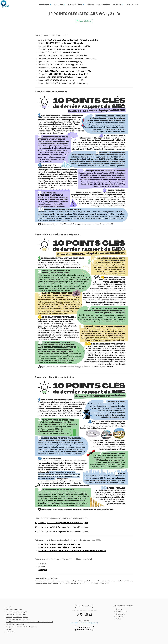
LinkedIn (42, 564)
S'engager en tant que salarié (16, 614)
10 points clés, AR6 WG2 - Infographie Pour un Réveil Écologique (62, 527)
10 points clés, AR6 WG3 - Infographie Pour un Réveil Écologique (62, 532)
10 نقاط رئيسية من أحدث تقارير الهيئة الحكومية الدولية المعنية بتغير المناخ (72, 40)
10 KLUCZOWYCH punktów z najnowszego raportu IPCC (68, 71)
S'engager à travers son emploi (16, 612)
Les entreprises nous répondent (17, 617)
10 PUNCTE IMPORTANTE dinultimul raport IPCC (67, 77)
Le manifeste (10, 632)
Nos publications (75, 4)
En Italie (118, 619)
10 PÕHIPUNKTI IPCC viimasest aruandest (62, 52)
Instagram (43, 570)
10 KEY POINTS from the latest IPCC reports (64, 43)
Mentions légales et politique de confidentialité (84, 628)
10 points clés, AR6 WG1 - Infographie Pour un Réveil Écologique (62, 523)
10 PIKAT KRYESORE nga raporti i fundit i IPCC (64, 80)
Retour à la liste (84, 21)
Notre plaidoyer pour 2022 (14, 609)
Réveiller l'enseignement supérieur (17, 619)
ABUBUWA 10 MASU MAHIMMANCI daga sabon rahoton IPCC (71, 58)
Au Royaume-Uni (121, 612)
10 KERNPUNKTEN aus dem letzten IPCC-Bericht (67, 55)
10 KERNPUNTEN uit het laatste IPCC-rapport (69, 68)
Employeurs (44, 4)
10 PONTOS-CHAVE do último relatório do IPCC (68, 74)
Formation (58, 4)
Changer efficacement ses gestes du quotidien (21, 627)
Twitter (42, 567)
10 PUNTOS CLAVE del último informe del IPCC (66, 49)
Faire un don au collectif (84, 606)
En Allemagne (120, 614)
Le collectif (116, 4)
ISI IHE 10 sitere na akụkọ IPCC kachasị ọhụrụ (63, 62)
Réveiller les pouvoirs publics (15, 624)
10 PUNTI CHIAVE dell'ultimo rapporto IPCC (65, 65)
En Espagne (120, 617)
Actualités (9, 629)
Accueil (8, 607)
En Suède (119, 609)
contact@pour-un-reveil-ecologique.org (84, 623)
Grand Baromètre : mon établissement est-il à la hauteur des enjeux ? (29, 622)
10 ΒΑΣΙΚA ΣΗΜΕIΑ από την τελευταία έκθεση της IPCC (69, 46)
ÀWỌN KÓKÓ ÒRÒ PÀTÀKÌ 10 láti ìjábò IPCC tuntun (67, 83)
